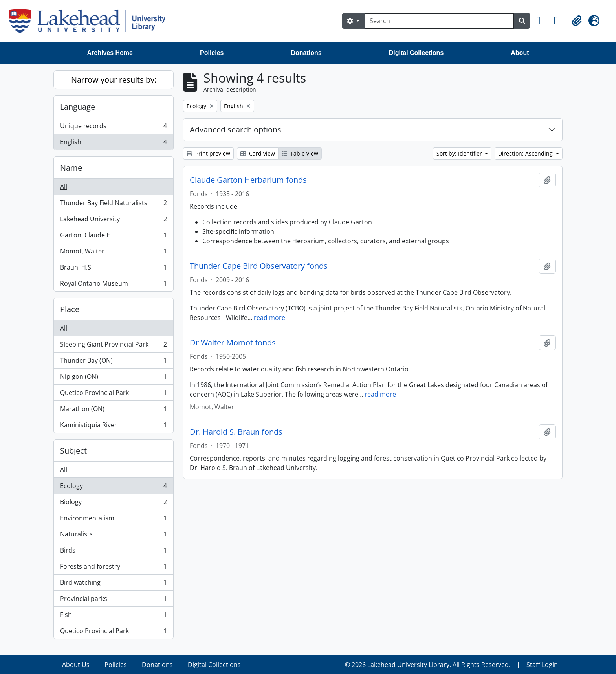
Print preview (208, 153)
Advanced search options (236, 129)
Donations (306, 53)
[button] (542, 21)
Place (70, 309)
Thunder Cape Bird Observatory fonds (259, 266)
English (113, 143)
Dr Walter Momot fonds (233, 343)
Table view (300, 153)
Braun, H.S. (113, 269)
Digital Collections (416, 53)
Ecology (113, 488)
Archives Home (110, 53)
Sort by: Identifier (460, 153)
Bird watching (113, 584)
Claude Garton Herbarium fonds (248, 180)
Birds (113, 552)
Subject (73, 451)
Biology (113, 504)
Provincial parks (113, 600)
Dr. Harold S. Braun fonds (236, 432)
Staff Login (542, 665)
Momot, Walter (113, 253)
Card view (258, 153)
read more (269, 318)
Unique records (113, 128)
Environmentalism (113, 520)
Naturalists (113, 536)
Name (71, 168)
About (520, 53)
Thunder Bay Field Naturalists (113, 205)
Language (78, 107)
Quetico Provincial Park (113, 394)
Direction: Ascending (526, 153)
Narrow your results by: (114, 80)
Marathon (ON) (113, 410)
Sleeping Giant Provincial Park (113, 346)
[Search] (439, 21)
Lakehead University (113, 221)
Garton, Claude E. (113, 237)
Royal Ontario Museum (113, 285)
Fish (113, 616)
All (64, 187)
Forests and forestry (113, 568)
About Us (76, 665)
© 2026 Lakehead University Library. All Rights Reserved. (428, 665)
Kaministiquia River (113, 426)
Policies (212, 53)
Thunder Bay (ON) (113, 362)
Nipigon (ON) (113, 378)
